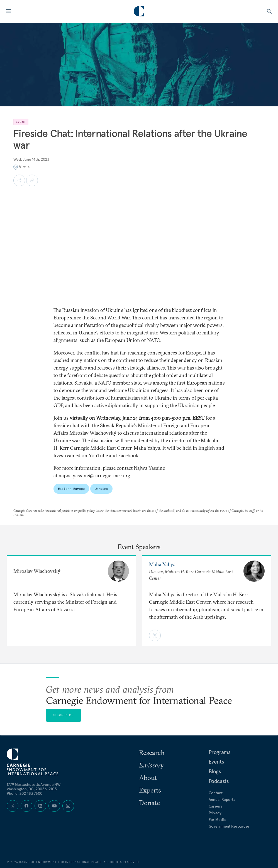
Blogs (215, 771)
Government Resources (229, 826)
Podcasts (219, 781)
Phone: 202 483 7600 (25, 793)
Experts (150, 790)
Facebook (128, 455)
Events (216, 762)
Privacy (215, 813)
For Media (217, 820)
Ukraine (101, 489)
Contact (216, 793)
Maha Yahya (162, 564)
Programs (220, 752)
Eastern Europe (71, 489)
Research (152, 752)
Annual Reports (222, 799)
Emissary (151, 765)
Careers (216, 806)
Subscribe (64, 715)
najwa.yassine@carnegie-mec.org (94, 475)
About (148, 777)
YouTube (99, 455)
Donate (149, 803)
